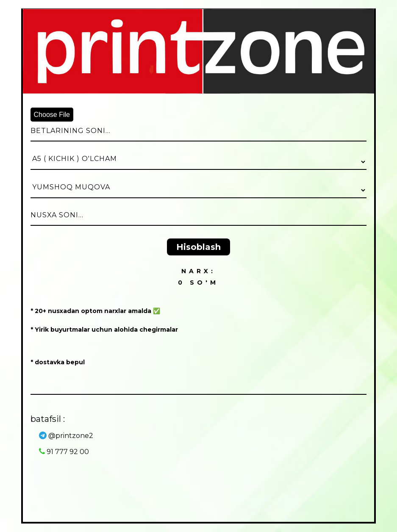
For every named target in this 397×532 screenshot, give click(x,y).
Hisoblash (198, 247)
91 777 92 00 (64, 452)
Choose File (52, 115)
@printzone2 (66, 436)
